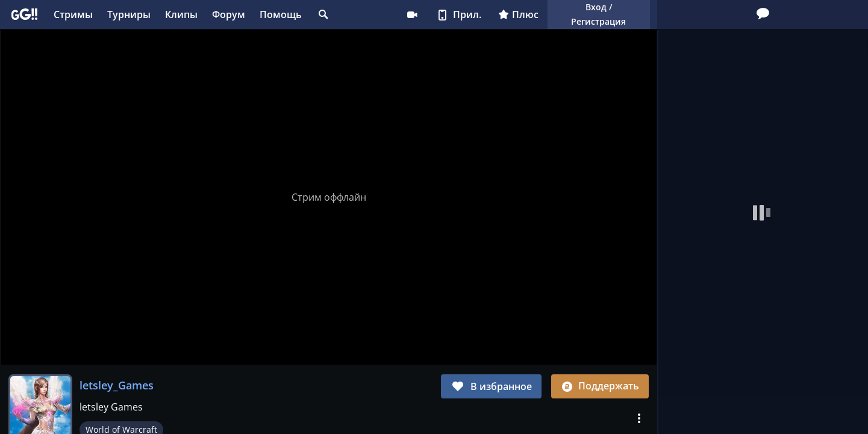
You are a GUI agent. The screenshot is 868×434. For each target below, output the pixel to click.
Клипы (181, 14)
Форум (229, 14)
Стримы (73, 14)
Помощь (281, 14)
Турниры (129, 14)
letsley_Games (117, 385)
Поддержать (600, 386)
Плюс (518, 14)
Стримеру (412, 14)
